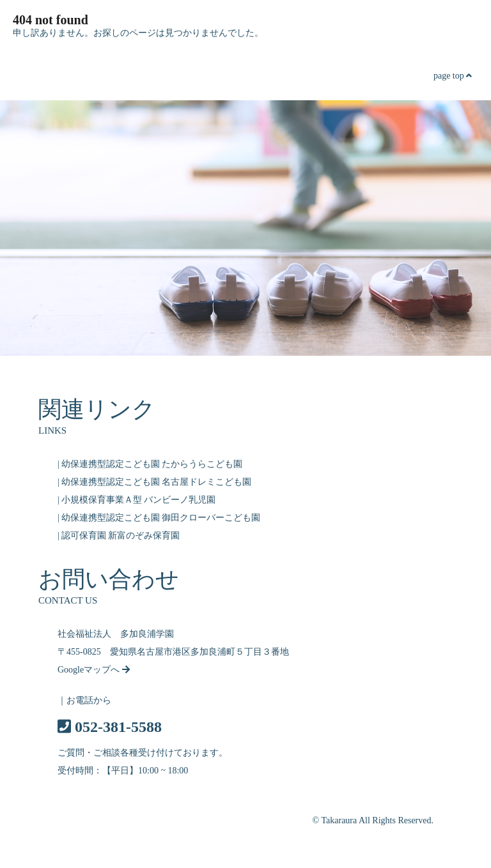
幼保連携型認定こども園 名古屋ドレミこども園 (157, 482)
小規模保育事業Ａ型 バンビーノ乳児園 (139, 500)
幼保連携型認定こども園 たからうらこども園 (152, 464)
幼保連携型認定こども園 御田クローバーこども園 (161, 518)
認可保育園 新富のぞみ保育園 (121, 536)
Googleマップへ (94, 670)
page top (453, 76)
